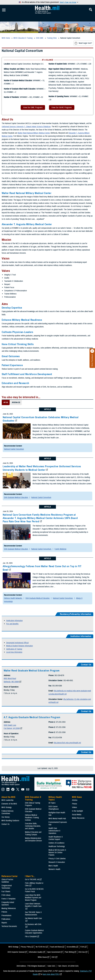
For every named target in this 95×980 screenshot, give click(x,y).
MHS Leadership (7, 800)
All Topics (52, 803)
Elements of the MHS (9, 804)
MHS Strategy (7, 807)
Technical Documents (9, 926)
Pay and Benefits (12, 624)
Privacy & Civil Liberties (57, 859)
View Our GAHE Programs (62, 107)
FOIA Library (6, 895)
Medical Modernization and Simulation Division (33, 839)
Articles (75, 800)
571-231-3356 (61, 727)
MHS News (77, 797)
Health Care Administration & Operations (54, 831)
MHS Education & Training (33, 798)
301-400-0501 (68, 681)
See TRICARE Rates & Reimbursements (33, 914)
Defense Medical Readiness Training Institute (32, 818)
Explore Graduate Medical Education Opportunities (34, 932)
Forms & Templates (9, 899)
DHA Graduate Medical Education (16, 497)
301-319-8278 (59, 675)
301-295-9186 (57, 686)
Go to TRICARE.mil (32, 879)
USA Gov (82, 952)
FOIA (82, 947)
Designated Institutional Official (17, 643)
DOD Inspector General (16, 952)
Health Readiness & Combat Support (56, 838)
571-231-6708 (57, 738)
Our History (6, 817)
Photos (75, 804)
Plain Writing (69, 952)
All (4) (6, 402)
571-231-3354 (61, 722)
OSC (53, 957)
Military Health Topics (55, 798)
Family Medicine (60, 549)
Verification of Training (14, 649)
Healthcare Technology (57, 846)
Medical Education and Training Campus (33, 833)
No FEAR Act (40, 947)
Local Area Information (14, 652)
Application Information (14, 621)
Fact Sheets (6, 892)
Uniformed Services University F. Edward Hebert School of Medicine (26, 127)
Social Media (77, 815)
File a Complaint (31, 937)
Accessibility (71, 947)
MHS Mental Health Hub (57, 819)
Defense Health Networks (13, 598)
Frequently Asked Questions (8, 904)
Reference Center (10, 876)
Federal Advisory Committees (7, 812)
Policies (4, 912)
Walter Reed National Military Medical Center (34, 133)
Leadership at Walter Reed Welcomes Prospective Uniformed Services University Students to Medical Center (42, 468)
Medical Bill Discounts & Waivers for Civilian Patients (57, 852)
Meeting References (9, 908)
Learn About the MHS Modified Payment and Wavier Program (33, 898)
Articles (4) (16, 402)
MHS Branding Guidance (10, 821)
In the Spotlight (77, 811)
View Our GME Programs (33, 107)
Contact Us (6, 824)
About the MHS (8, 797)
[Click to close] (92, 351)
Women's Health (54, 869)
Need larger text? (83, 43)
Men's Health (53, 866)
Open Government (54, 952)
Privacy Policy (26, 947)
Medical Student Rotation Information (19, 646)
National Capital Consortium (14, 449)
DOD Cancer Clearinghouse (54, 808)
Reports (4, 923)
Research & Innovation (57, 862)
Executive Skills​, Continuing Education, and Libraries (33, 826)
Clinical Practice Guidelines (7, 881)
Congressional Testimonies (7, 887)
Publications (6, 919)
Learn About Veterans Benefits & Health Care (33, 905)
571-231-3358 (61, 732)
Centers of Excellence (56, 843)
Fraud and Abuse (56, 947)
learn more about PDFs (51, 974)
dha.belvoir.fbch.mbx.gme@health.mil (67, 743)
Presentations (6, 916)
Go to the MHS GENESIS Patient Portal (34, 890)
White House (42, 957)
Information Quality (36, 952)
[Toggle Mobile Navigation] (4, 10)
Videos (74, 807)
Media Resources (78, 818)
